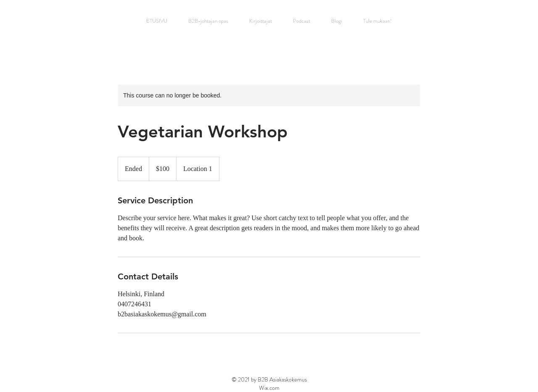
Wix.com (269, 388)
